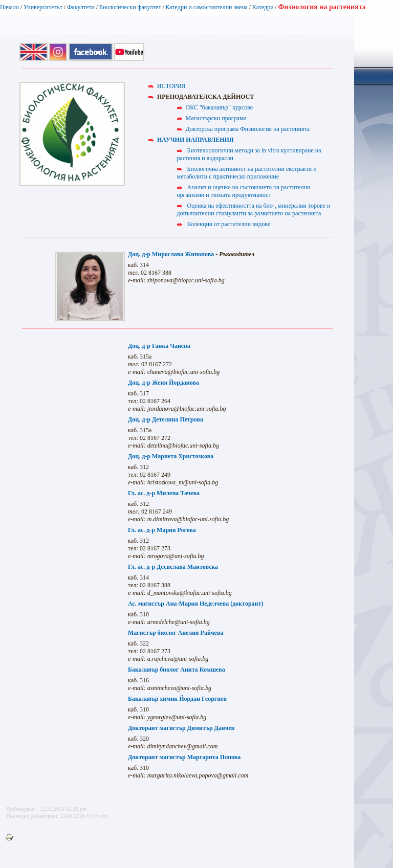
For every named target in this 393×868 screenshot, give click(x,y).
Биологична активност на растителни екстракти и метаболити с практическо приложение (247, 173)
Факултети (81, 7)
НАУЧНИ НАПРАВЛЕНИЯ (195, 140)
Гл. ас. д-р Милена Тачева (164, 493)
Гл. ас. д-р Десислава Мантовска (173, 567)
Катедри (263, 7)
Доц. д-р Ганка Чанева (159, 346)
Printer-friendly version (12, 838)
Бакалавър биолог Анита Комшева (177, 670)
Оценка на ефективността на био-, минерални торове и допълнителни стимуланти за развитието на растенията (254, 209)
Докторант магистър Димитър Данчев (181, 728)
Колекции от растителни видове (229, 224)
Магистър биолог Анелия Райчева (176, 633)
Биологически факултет (130, 7)
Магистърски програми (216, 118)
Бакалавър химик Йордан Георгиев (177, 699)
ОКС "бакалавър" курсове (219, 107)
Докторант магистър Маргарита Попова (184, 757)
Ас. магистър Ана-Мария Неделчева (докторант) (195, 604)
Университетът (43, 7)
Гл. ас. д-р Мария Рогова (162, 530)
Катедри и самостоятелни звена (207, 7)
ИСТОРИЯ (171, 86)
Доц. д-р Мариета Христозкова (171, 456)
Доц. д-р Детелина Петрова (166, 419)
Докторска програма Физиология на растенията (248, 129)
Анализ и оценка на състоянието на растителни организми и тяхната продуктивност (244, 191)
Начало (9, 7)
